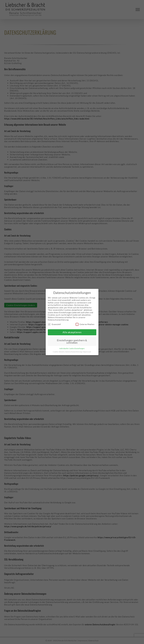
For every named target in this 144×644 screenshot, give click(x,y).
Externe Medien (85, 324)
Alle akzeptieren (72, 332)
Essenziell (54, 324)
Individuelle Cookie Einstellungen (72, 349)
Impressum (87, 352)
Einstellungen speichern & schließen (72, 342)
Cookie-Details (59, 352)
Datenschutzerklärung (74, 352)
